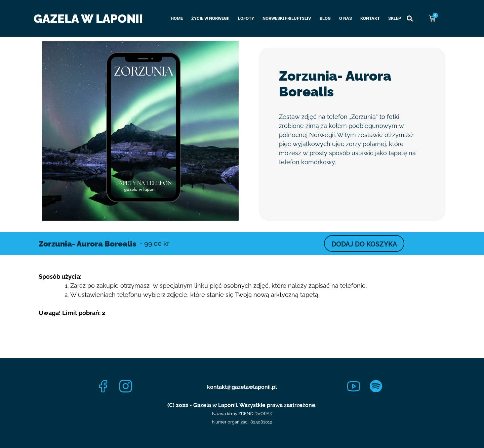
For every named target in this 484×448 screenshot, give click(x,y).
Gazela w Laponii (88, 19)
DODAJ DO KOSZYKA (364, 244)
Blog (325, 18)
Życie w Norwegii (210, 18)
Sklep (395, 18)
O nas (346, 18)
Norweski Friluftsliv (287, 18)
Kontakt (370, 18)
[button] (410, 19)
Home (177, 18)
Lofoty (246, 18)
